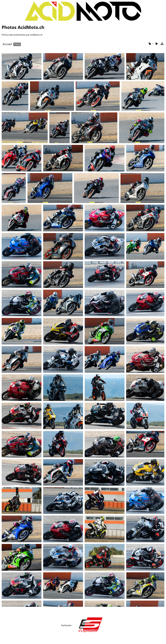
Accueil (7, 44)
